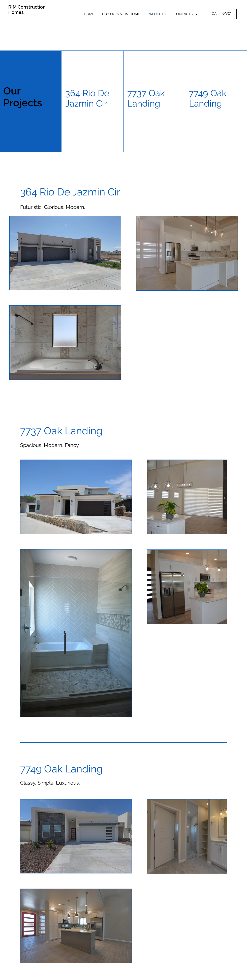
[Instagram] (10, 954)
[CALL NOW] (221, 14)
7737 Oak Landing (146, 98)
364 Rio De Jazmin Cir (87, 98)
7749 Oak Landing (208, 98)
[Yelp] (10, 965)
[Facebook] (10, 943)
